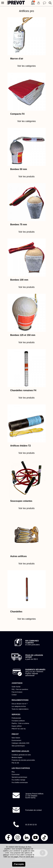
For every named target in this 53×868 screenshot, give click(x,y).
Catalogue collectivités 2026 (21, 743)
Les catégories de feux (19, 706)
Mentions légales (17, 757)
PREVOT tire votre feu (19, 729)
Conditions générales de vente (21, 755)
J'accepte (19, 864)
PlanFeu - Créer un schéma (20, 723)
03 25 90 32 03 (31, 825)
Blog (13, 772)
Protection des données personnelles (23, 760)
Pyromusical (16, 775)
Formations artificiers (18, 721)
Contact (14, 695)
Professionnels (16, 718)
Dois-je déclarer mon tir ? (20, 704)
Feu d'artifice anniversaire (20, 783)
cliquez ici (19, 859)
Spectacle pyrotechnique (20, 777)
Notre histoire (16, 738)
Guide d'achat (16, 687)
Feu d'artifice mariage (19, 780)
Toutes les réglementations (20, 709)
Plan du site (15, 763)
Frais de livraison (17, 692)
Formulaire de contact (33, 810)
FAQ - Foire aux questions (20, 689)
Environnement (16, 740)
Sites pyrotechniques (18, 746)
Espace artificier (17, 726)
